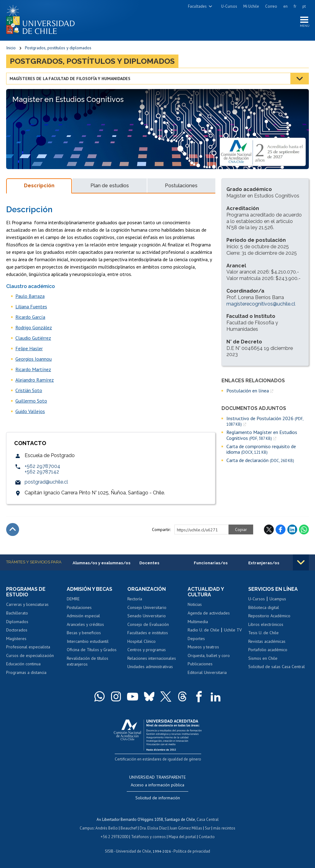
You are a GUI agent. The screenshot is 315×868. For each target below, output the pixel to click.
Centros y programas (147, 650)
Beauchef (129, 828)
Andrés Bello (107, 828)
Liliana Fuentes (31, 306)
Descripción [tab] (39, 186)
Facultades (197, 6)
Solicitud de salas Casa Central (277, 667)
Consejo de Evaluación (148, 624)
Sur (208, 828)
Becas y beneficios (84, 633)
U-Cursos (229, 6)
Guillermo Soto (31, 401)
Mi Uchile (251, 6)
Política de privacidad (192, 851)
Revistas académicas (267, 641)
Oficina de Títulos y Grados (92, 650)
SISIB (109, 851)
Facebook (281, 530)
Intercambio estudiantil (88, 641)
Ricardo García (30, 317)
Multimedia (198, 622)
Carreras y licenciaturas (27, 605)
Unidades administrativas (150, 667)
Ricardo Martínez (33, 369)
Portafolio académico (268, 650)
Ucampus (278, 599)
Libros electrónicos (266, 624)
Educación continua (23, 664)
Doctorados (17, 630)
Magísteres (16, 639)
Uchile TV (233, 630)
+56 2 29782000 (114, 837)
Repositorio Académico (269, 616)
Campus (87, 828)
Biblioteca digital (264, 607)
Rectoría (135, 599)
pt (304, 6)
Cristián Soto (29, 390)
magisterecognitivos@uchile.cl (261, 304)
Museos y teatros (203, 647)
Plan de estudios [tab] (110, 186)
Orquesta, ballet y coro (209, 655)
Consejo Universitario (147, 607)
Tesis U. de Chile (263, 633)
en (285, 6)
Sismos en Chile (263, 658)
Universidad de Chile (134, 851)
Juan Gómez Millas (186, 828)
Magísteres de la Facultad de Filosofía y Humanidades (70, 79)
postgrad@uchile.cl (46, 482)
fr (295, 6)
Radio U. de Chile (203, 630)
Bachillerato (17, 613)
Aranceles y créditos (85, 624)
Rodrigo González (34, 327)
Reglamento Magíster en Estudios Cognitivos (262, 435)
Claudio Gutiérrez (33, 338)
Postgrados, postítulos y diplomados (58, 48)
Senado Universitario (147, 616)
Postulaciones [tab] (181, 186)
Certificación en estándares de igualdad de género (158, 759)
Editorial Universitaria (207, 672)
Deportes (196, 639)
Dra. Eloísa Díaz (153, 828)
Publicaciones (200, 664)
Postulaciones (79, 607)
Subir (13, 530)
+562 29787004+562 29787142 (42, 469)
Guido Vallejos (30, 411)
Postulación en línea (248, 391)
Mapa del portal (182, 837)
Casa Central (208, 819)
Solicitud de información (158, 798)
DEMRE (73, 599)
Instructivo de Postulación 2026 (265, 421)
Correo (271, 6)
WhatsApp (304, 530)
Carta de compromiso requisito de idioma (261, 449)
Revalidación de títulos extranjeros (88, 661)
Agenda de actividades (209, 613)
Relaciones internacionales (152, 658)
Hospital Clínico (142, 641)
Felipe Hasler (29, 348)
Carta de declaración (260, 460)
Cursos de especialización (30, 655)
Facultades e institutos (148, 633)
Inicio (11, 48)
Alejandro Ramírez (35, 380)
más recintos (224, 828)
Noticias (195, 605)
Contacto (207, 837)
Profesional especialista (28, 647)
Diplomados (17, 622)
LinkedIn (292, 530)
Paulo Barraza (30, 296)
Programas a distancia (26, 672)
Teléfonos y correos (148, 837)
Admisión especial (83, 616)
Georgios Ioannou (34, 359)
